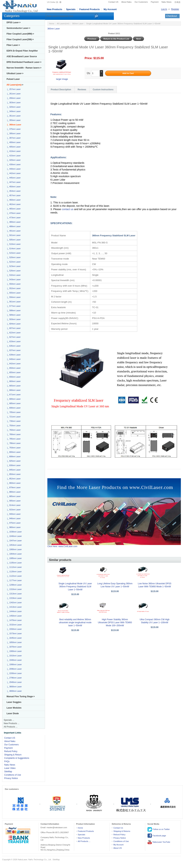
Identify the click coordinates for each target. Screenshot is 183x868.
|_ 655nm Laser (13, 372)
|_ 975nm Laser (13, 523)
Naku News (167, 2)
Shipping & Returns (122, 831)
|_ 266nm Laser (13, 98)
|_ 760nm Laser (13, 430)
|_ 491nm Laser (13, 231)
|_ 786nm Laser (13, 443)
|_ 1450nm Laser (14, 616)
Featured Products (89, 9)
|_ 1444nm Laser (14, 611)
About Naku (126, 2)
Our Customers (141, 2)
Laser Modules (14, 708)
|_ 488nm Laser (13, 226)
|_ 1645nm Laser (14, 638)
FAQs (7, 761)
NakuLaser (23, 860)
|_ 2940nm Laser (14, 682)
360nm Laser (78, 24)
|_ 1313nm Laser (14, 594)
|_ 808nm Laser (13, 456)
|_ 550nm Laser (13, 284)
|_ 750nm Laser (13, 426)
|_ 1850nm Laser (14, 642)
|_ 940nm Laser (13, 514)
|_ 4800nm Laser (14, 691)
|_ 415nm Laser (13, 156)
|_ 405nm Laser (13, 147)
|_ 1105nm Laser (14, 563)
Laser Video (10, 768)
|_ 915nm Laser (13, 510)
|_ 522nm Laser (13, 262)
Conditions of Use (13, 775)
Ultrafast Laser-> (15, 73)
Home (52, 24)
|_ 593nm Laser (13, 319)
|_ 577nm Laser (13, 306)
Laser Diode (13, 713)
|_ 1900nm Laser (14, 651)
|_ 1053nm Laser (14, 545)
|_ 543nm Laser (13, 279)
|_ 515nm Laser (13, 253)
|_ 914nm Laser (13, 505)
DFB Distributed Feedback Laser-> (24, 62)
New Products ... (12, 723)
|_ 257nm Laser (13, 89)
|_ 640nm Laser (13, 359)
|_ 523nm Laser (13, 266)
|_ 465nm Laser (13, 209)
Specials (71, 9)
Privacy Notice (11, 778)
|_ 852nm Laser (13, 479)
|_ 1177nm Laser (14, 580)
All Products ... (11, 727)
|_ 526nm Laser (13, 271)
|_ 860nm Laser (13, 483)
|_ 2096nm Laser (14, 669)
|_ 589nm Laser (13, 315)
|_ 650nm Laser (13, 368)
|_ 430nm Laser (13, 164)
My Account (110, 9)
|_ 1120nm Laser (14, 572)
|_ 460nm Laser (13, 200)
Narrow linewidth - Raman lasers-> (24, 68)
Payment (155, 2)
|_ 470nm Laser (13, 213)
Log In (164, 9)
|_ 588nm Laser (13, 310)
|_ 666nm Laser (13, 390)
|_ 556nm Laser (13, 297)
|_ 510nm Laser (13, 244)
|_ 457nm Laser (13, 195)
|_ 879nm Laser (13, 487)
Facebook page (157, 836)
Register (175, 9)
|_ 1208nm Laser (14, 585)
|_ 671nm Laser (13, 395)
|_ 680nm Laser (13, 399)
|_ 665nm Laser (13, 386)
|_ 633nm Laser (13, 341)
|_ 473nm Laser (13, 218)
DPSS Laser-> (14, 22)
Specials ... (9, 720)
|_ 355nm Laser (13, 120)
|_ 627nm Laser (13, 337)
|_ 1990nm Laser (14, 664)
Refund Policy (11, 751)
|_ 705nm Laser (13, 412)
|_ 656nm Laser (13, 377)
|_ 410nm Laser (13, 151)
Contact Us (118, 828)
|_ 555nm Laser (13, 293)
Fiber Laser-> (13, 45)
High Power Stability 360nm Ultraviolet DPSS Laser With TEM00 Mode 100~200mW (115, 623)
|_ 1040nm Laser (14, 536)
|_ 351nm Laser (13, 116)
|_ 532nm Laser (13, 275)
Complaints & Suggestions (17, 758)
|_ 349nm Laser (13, 111)
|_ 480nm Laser (13, 222)
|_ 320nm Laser (13, 107)
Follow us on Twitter (159, 829)
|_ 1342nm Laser (14, 603)
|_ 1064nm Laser (14, 554)
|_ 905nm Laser (13, 501)
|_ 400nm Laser (13, 142)
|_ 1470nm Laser (14, 620)
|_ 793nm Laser (13, 448)
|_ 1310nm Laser (14, 589)
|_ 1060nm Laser (14, 549)
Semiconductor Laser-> (18, 28)
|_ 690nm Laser (13, 408)
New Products (55, 9)
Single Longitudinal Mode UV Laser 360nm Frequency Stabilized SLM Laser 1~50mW (75, 587)
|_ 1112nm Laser (14, 567)
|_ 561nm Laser (13, 302)
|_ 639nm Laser (13, 355)
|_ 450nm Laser (13, 187)
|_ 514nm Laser (13, 249)
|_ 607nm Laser (13, 328)
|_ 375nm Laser (13, 129)
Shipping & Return (13, 755)
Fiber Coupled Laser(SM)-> (20, 39)
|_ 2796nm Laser (14, 678)
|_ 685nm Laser (13, 403)
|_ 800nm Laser (13, 452)
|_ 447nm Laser (13, 182)
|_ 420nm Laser (13, 160)
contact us (68, 209)
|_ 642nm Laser (13, 364)
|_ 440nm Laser (13, 169)
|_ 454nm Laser (13, 191)
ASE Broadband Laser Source (22, 56)
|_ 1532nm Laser (14, 625)
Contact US (113, 2)
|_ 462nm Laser (13, 204)
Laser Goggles (14, 702)
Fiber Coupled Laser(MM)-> (20, 34)
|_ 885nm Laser (13, 496)
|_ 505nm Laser (13, 240)
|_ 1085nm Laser (14, 558)
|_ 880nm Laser (13, 492)
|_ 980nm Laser (13, 527)
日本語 (177, 2)
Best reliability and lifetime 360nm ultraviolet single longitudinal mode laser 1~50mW (75, 623)
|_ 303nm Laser (13, 102)
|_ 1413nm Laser (14, 607)
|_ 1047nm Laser (14, 541)
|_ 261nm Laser (13, 94)
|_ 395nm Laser (13, 133)
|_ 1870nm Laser (14, 647)
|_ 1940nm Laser (14, 660)
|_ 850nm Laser (13, 474)
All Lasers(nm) (63, 24)
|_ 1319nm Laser (14, 598)
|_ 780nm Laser (13, 434)
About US (117, 848)
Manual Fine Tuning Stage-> (21, 696)
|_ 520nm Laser (13, 257)
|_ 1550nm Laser (14, 629)
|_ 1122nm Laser (14, 576)
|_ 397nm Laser (13, 138)
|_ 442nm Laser (13, 173)
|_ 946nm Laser (13, 518)
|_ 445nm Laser (13, 178)
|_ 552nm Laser (13, 288)
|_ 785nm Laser (13, 439)
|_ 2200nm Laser (14, 673)
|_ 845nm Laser (13, 470)
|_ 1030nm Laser (14, 532)
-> (15, 85)
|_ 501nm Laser (13, 235)
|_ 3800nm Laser (14, 687)
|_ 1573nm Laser (14, 633)
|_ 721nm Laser (13, 417)
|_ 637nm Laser (13, 350)
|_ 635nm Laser (13, 346)
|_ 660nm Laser (13, 381)
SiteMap (8, 772)
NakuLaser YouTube (159, 842)
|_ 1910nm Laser (14, 656)
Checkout (171, 16)
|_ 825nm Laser (13, 461)
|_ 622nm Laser (13, 333)
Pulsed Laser (13, 79)
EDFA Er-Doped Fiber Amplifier (22, 51)
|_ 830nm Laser (13, 465)
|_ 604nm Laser (13, 324)
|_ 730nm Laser (13, 421)
